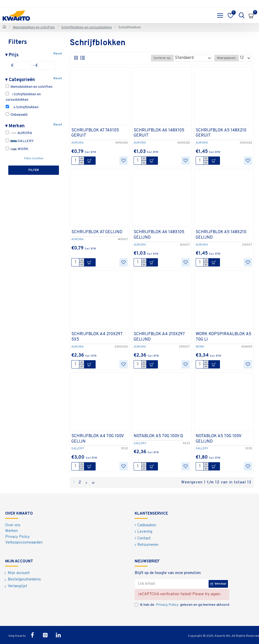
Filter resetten (34, 159)
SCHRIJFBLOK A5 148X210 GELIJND (221, 235)
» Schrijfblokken (22, 107)
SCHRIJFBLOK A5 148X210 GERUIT (221, 133)
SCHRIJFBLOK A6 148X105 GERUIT (159, 133)
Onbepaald (17, 115)
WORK (17, 149)
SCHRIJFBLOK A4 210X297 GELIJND (159, 337)
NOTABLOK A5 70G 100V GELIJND (218, 439)
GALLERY (20, 141)
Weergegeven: (226, 58)
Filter (34, 170)
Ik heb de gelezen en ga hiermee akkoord (182, 605)
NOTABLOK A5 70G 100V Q (158, 436)
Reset (58, 54)
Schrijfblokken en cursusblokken (87, 28)
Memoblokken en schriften (34, 28)
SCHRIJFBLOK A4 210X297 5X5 (97, 337)
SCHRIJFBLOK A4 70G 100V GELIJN (97, 439)
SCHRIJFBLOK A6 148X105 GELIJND (159, 235)
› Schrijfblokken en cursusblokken (23, 97)
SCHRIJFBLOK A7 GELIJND (97, 232)
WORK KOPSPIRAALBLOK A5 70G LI (223, 337)
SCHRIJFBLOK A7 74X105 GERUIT (95, 133)
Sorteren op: (162, 58)
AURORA (19, 133)
